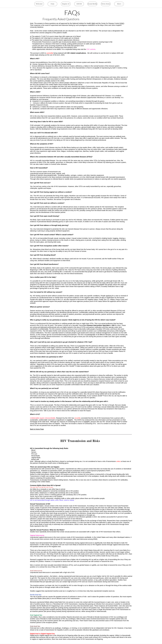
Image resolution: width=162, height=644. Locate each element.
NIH (93, 23)
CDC (122, 23)
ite (95, 49)
